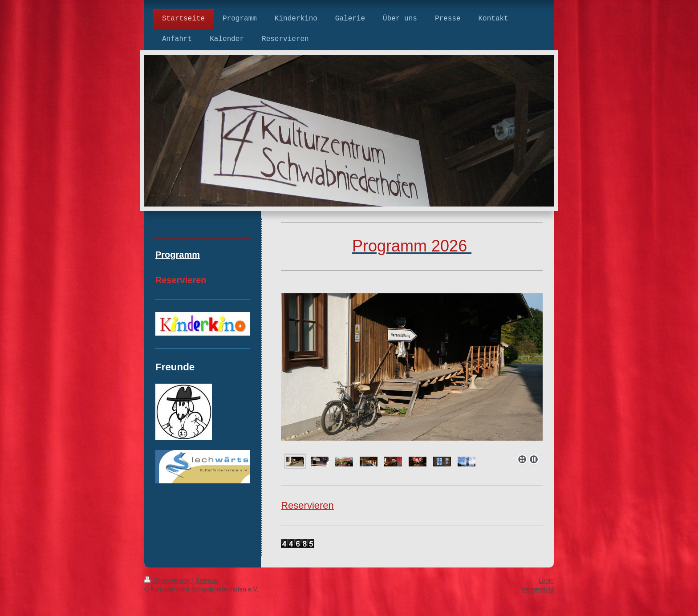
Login (546, 580)
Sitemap (207, 580)
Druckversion (168, 580)
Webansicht (538, 589)
